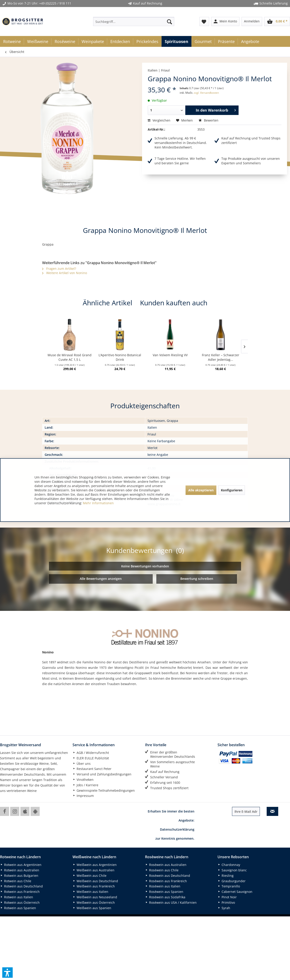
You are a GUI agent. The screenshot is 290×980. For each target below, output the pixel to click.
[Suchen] (169, 22)
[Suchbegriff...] (134, 22)
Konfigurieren (232, 490)
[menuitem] (134, 22)
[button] (7, 973)
